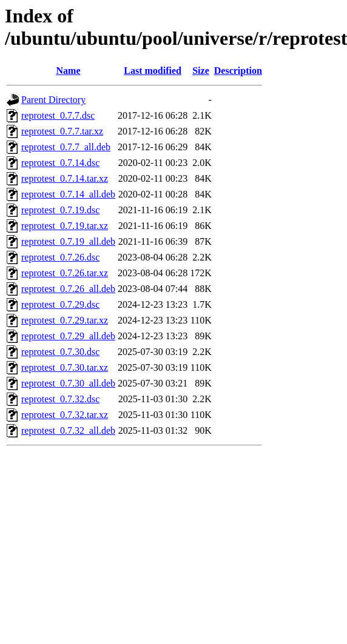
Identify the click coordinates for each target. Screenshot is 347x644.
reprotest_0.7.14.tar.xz (65, 178)
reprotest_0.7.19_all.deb (68, 241)
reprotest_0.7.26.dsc (60, 257)
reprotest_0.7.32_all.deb (68, 430)
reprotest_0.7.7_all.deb (66, 147)
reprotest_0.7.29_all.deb (68, 336)
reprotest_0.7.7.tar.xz (62, 131)
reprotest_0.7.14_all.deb (68, 194)
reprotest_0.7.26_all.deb (68, 289)
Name (69, 71)
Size (201, 71)
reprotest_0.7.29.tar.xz (65, 320)
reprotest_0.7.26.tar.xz (65, 273)
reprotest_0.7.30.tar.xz (65, 367)
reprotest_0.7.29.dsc (60, 304)
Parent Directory (53, 100)
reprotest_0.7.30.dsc (60, 352)
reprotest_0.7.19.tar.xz (65, 226)
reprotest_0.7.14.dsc (60, 163)
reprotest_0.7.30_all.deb (68, 383)
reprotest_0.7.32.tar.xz (65, 415)
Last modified (153, 71)
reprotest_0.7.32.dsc (60, 399)
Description (238, 71)
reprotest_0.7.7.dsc (58, 115)
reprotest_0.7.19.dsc (60, 210)
